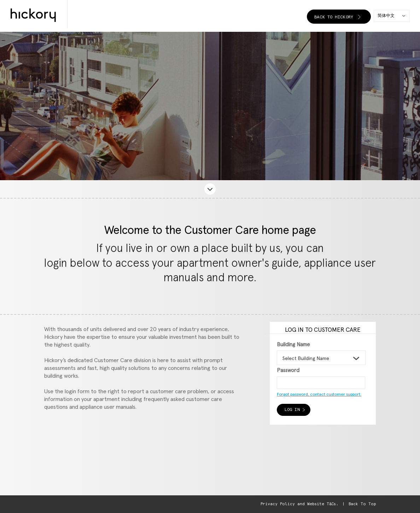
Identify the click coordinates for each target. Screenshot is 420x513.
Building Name (293, 345)
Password (288, 370)
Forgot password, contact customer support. (319, 395)
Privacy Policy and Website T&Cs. (299, 504)
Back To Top (362, 504)
